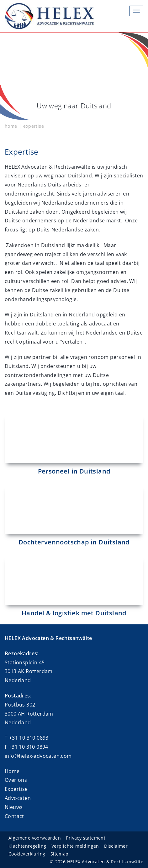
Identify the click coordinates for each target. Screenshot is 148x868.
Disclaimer (116, 846)
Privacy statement (86, 838)
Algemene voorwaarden (35, 838)
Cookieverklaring (27, 854)
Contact (14, 816)
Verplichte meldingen (75, 846)
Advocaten (18, 798)
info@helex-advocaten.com (38, 756)
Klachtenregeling (27, 846)
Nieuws (14, 807)
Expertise (16, 789)
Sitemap (60, 854)
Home (12, 771)
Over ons (16, 780)
